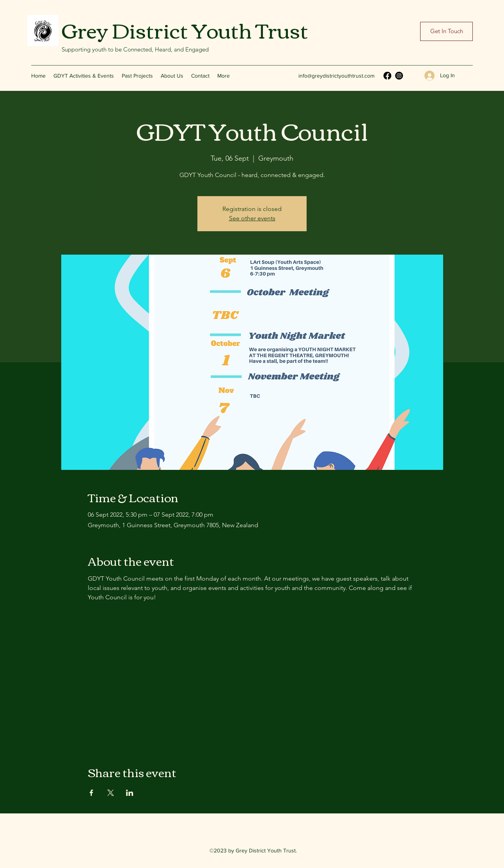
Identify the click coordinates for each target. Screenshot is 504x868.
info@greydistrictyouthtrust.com (336, 76)
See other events (252, 218)
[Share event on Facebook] (91, 793)
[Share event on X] (111, 793)
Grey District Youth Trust (185, 29)
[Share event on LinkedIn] (130, 793)
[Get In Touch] (446, 31)
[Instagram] (399, 76)
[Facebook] (387, 76)
